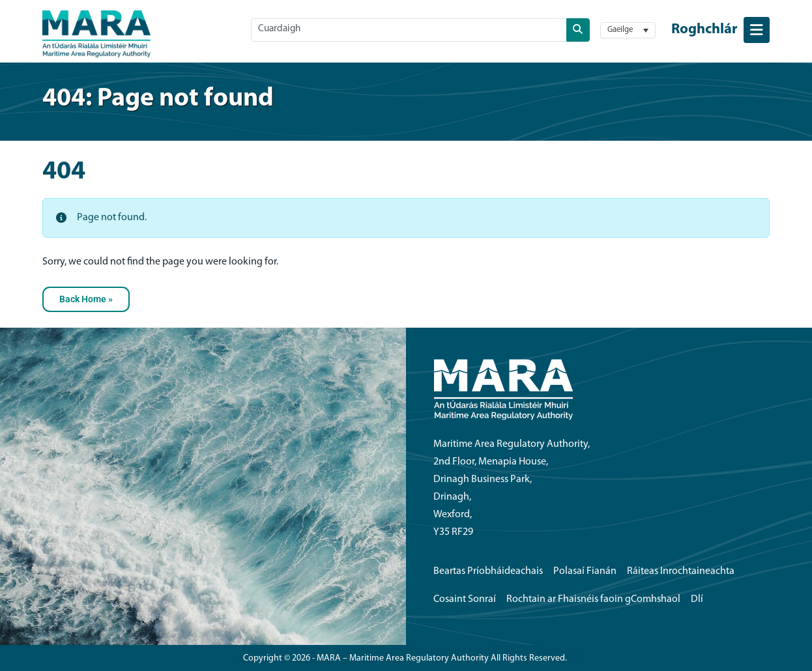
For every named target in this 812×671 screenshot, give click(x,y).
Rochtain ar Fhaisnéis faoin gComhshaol (593, 599)
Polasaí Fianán (585, 571)
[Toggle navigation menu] (720, 30)
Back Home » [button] (86, 299)
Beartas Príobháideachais (488, 571)
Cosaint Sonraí (465, 599)
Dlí (697, 599)
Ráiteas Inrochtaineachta (681, 571)
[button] (628, 30)
